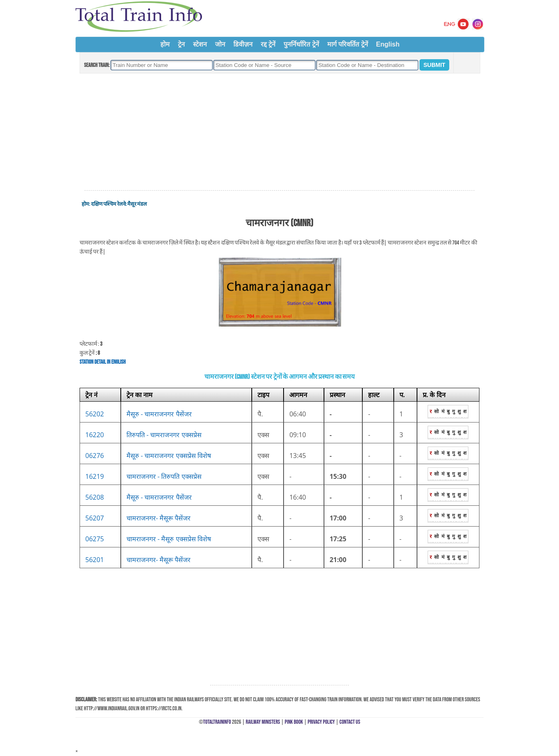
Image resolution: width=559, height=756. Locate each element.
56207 (95, 518)
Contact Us (350, 722)
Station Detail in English (103, 362)
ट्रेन (181, 44)
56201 (95, 560)
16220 (95, 435)
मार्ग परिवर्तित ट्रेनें (348, 44)
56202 (95, 414)
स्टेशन (200, 44)
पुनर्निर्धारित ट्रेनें (301, 44)
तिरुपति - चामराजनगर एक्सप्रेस (164, 435)
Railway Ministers (263, 722)
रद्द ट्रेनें (268, 44)
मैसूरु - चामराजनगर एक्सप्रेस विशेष (169, 456)
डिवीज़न (243, 44)
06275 (95, 539)
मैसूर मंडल (137, 204)
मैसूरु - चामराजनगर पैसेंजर (159, 414)
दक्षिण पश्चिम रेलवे (108, 204)
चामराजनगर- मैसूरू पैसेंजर (159, 518)
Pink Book (294, 722)
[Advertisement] (279, 132)
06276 (95, 456)
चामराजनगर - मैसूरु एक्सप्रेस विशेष (169, 539)
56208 (95, 497)
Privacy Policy (321, 722)
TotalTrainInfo (217, 722)
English (388, 44)
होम (165, 44)
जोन (220, 44)
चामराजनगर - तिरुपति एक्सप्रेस (164, 476)
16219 (95, 476)
